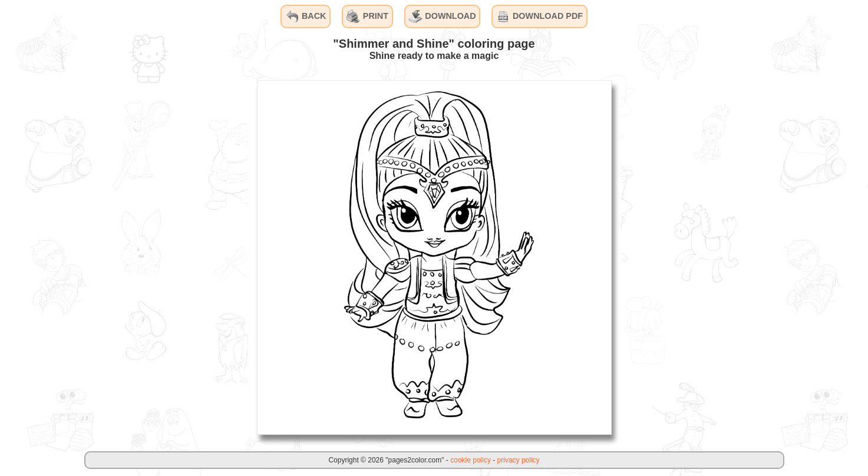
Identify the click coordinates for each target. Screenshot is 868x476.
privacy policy (519, 460)
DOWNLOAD (442, 16)
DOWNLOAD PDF (539, 16)
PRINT (367, 16)
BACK (306, 16)
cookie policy (471, 460)
